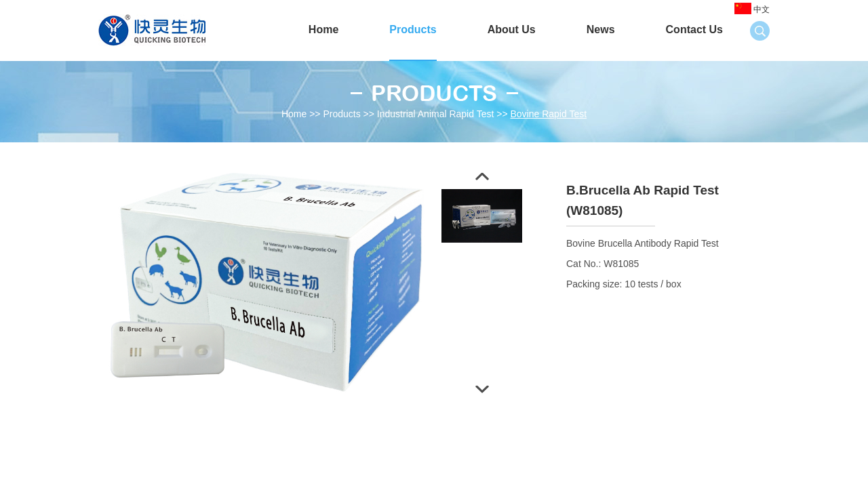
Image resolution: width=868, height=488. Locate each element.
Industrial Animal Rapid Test (436, 114)
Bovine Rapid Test (548, 114)
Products (413, 29)
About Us (512, 29)
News (601, 29)
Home (323, 29)
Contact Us (694, 29)
